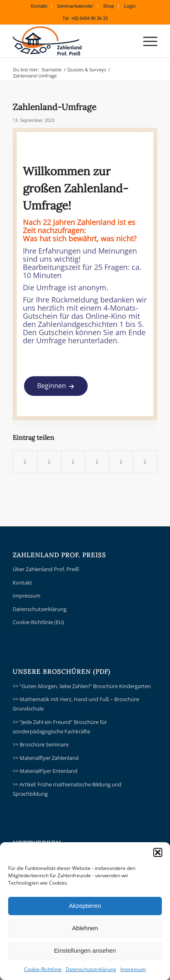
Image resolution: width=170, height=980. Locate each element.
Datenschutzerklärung (91, 969)
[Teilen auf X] (49, 462)
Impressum (133, 969)
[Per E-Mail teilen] (145, 462)
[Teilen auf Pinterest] (97, 462)
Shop (109, 6)
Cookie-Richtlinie (43, 969)
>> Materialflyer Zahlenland (46, 758)
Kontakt (39, 6)
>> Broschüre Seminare (41, 744)
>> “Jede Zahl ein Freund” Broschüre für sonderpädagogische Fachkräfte (60, 727)
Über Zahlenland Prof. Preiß (46, 569)
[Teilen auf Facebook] (25, 462)
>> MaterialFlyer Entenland (45, 771)
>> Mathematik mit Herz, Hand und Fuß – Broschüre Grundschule (76, 704)
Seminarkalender (75, 6)
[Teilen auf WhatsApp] (73, 462)
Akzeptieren (85, 906)
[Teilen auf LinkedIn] (121, 462)
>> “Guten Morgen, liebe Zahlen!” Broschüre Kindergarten (82, 686)
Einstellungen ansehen (85, 950)
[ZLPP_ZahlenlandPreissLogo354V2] (71, 41)
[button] (158, 852)
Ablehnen (85, 928)
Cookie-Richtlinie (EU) (38, 622)
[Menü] (146, 41)
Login (130, 6)
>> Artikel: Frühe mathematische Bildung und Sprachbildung (67, 789)
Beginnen (52, 386)
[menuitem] (39, 6)
